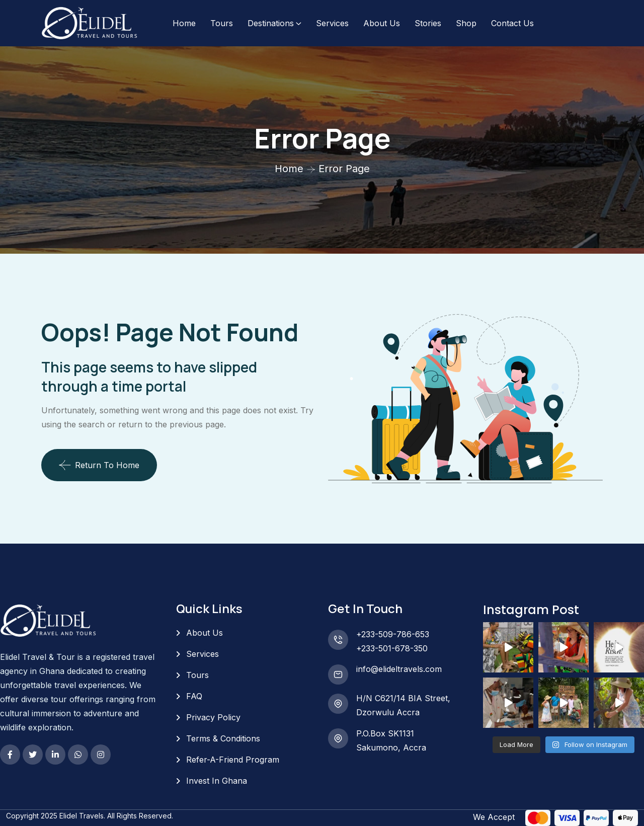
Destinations (271, 23)
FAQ (194, 696)
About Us (382, 23)
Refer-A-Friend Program (233, 760)
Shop (466, 23)
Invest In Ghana (217, 781)
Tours (222, 23)
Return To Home (99, 465)
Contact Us (512, 23)
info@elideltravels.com (399, 669)
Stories (428, 23)
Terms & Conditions (223, 738)
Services (332, 23)
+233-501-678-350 (392, 648)
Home (184, 23)
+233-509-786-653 (393, 634)
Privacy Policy (213, 717)
